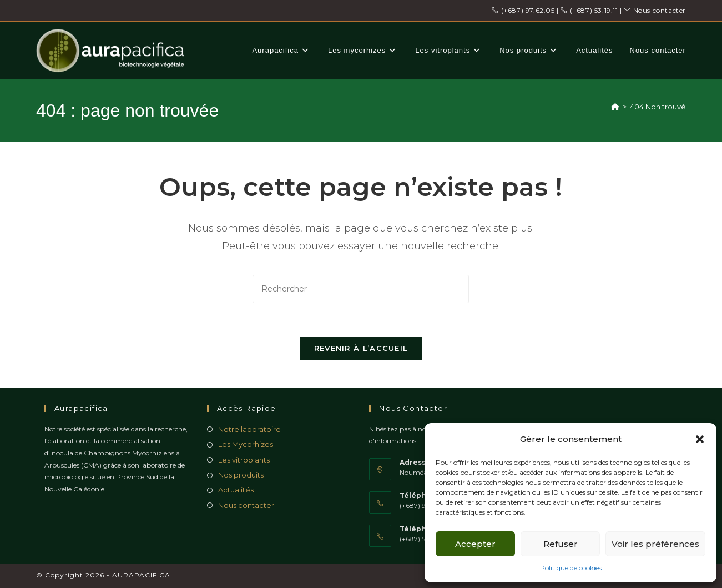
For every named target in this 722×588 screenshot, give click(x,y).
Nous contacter (655, 10)
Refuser (561, 544)
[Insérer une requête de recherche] (361, 289)
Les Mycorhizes (246, 444)
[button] (700, 439)
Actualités (236, 490)
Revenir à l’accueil (361, 348)
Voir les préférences (655, 544)
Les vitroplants (244, 460)
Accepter (475, 544)
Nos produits (241, 475)
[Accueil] (615, 107)
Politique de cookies (571, 568)
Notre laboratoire (249, 429)
